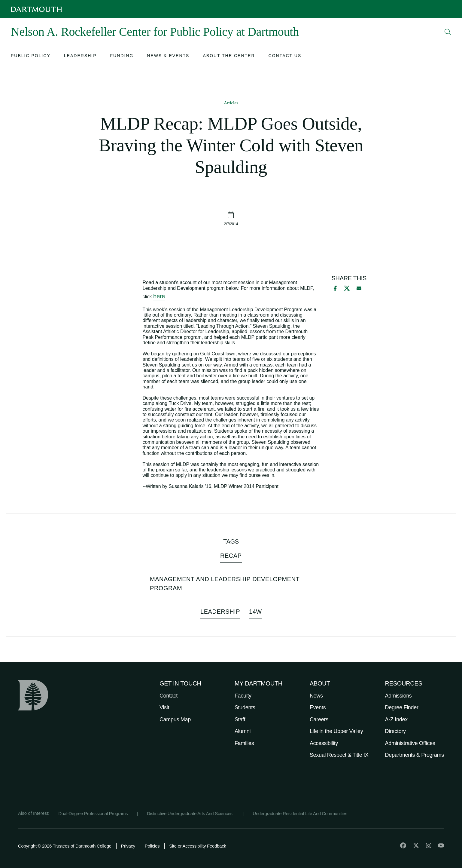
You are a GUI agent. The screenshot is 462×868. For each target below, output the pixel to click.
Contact (169, 696)
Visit (164, 707)
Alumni (243, 731)
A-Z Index (396, 719)
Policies (152, 846)
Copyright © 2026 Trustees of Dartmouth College (65, 846)
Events (318, 707)
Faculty (243, 696)
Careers (319, 719)
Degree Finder (402, 707)
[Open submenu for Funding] (122, 56)
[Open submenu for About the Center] (229, 56)
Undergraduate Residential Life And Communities (300, 813)
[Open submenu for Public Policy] (31, 56)
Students (245, 707)
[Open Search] (448, 32)
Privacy (128, 846)
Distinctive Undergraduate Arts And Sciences (190, 813)
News (316, 696)
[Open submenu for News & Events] (168, 56)
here (159, 296)
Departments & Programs (415, 755)
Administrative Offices (410, 743)
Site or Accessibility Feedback (198, 846)
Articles (231, 103)
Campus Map (175, 719)
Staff (240, 719)
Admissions (398, 696)
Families (244, 743)
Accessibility (324, 743)
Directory (395, 731)
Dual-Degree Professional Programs (93, 813)
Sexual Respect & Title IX (339, 755)
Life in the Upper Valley (336, 731)
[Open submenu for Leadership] (80, 56)
